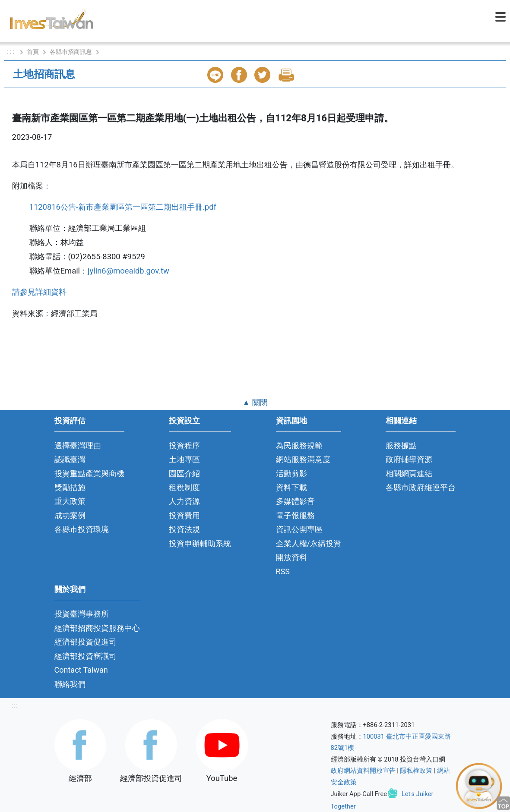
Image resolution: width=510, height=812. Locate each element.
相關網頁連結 (409, 474)
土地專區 (184, 459)
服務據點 (401, 445)
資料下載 (291, 487)
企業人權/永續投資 (309, 543)
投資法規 (184, 529)
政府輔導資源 (409, 459)
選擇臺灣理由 (78, 445)
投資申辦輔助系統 (200, 543)
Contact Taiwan (81, 670)
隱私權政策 (416, 771)
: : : (11, 52)
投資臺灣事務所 (82, 614)
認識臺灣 (70, 459)
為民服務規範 (299, 445)
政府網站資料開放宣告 (363, 771)
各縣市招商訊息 (71, 52)
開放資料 (291, 557)
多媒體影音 (295, 501)
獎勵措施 (70, 487)
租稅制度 (184, 487)
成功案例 (70, 515)
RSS (283, 571)
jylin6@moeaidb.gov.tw (128, 271)
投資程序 (184, 445)
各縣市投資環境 (82, 529)
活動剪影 (291, 474)
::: (14, 705)
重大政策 (70, 501)
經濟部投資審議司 (86, 656)
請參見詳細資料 (39, 292)
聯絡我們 (70, 684)
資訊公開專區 (299, 529)
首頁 (33, 52)
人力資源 (184, 501)
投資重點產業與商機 (89, 474)
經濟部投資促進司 (86, 642)
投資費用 (184, 515)
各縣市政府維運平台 (421, 487)
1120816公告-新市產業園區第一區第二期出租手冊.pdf (124, 207)
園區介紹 (184, 474)
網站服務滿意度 (303, 459)
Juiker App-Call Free (359, 794)
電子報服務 (295, 515)
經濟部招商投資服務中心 (97, 628)
